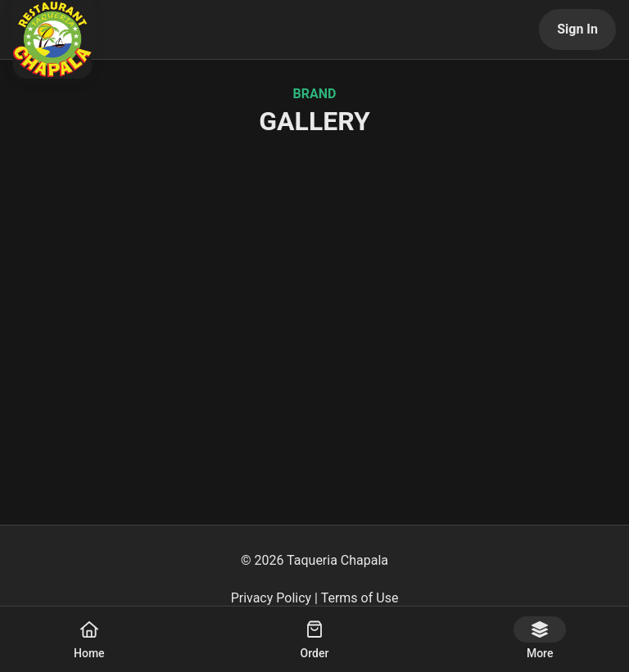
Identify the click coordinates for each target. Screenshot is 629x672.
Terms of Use (360, 598)
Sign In (577, 29)
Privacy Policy (272, 598)
